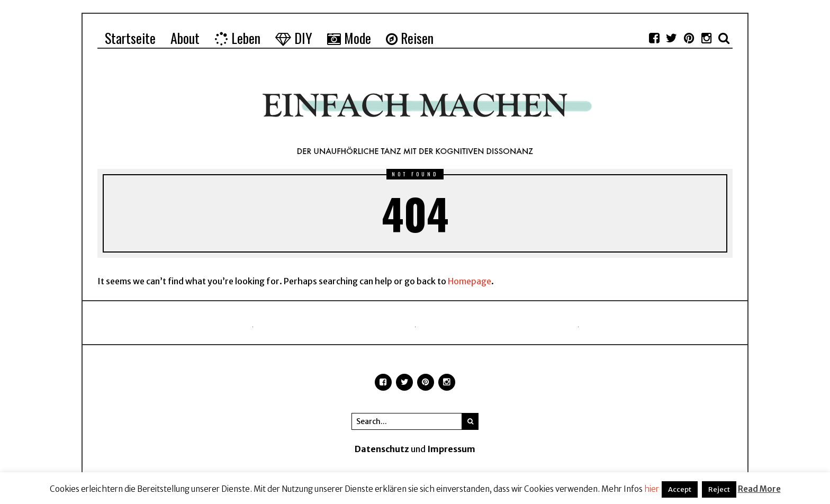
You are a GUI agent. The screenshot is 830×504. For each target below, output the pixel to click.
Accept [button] (680, 489)
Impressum (451, 449)
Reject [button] (719, 489)
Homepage (470, 281)
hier (652, 489)
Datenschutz (382, 449)
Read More (759, 489)
